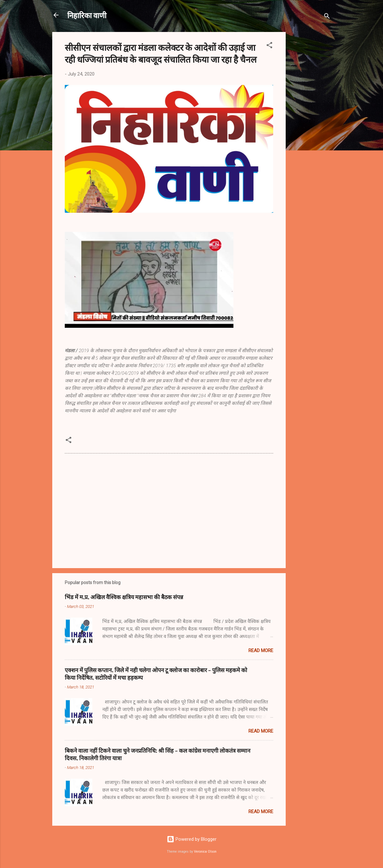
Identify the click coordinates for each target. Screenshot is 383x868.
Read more (261, 651)
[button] (269, 46)
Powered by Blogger (192, 839)
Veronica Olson (205, 852)
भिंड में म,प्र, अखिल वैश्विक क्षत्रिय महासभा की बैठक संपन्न (124, 597)
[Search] (327, 17)
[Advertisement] (311, 126)
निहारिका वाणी (87, 15)
